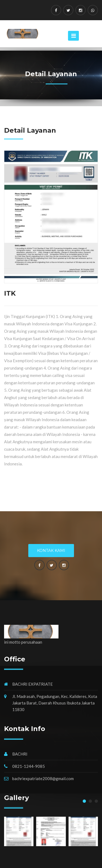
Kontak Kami (51, 551)
